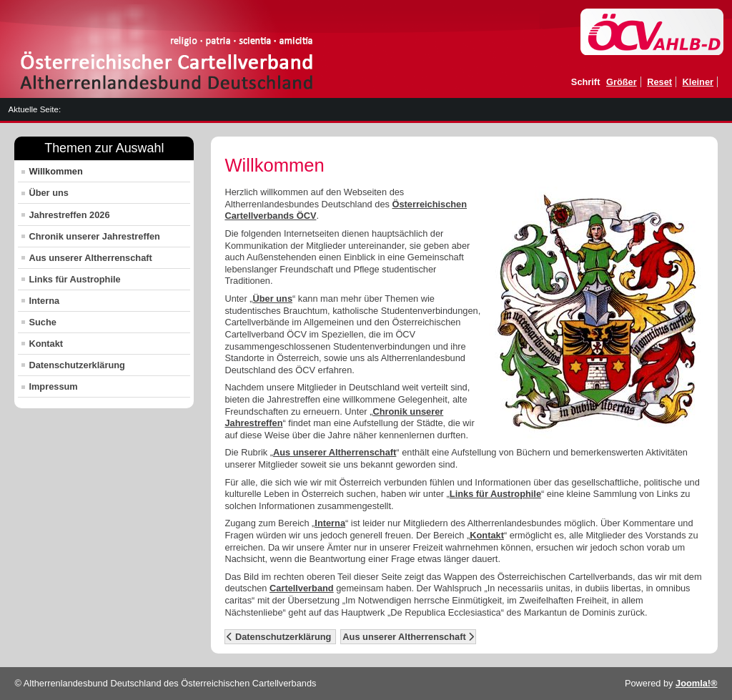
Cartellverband (302, 588)
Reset (659, 82)
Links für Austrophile (74, 279)
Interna (44, 301)
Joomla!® (697, 683)
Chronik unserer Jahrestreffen (94, 236)
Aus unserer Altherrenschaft (90, 258)
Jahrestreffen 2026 (69, 215)
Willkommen (55, 171)
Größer (622, 82)
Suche (42, 322)
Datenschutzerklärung (76, 365)
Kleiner (698, 82)
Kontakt (46, 344)
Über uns (48, 193)
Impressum (53, 386)
